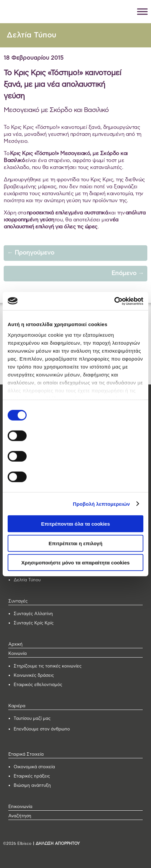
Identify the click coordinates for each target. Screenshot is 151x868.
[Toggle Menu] (142, 11)
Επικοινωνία (20, 807)
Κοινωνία (17, 654)
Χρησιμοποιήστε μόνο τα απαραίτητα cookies (75, 563)
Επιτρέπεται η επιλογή (75, 543)
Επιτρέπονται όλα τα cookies (75, 524)
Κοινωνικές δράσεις (34, 676)
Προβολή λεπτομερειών (101, 504)
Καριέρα (17, 706)
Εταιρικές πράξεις (32, 776)
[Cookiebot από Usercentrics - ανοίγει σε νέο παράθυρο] (114, 301)
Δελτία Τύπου (31, 35)
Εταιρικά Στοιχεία (26, 754)
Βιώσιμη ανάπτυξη (32, 786)
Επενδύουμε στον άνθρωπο (42, 729)
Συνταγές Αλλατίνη (33, 614)
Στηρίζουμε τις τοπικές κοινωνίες (48, 666)
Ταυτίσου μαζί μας (32, 719)
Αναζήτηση (20, 816)
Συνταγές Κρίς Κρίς (34, 623)
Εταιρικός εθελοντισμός (38, 685)
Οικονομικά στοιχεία (34, 767)
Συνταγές (18, 601)
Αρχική (15, 644)
